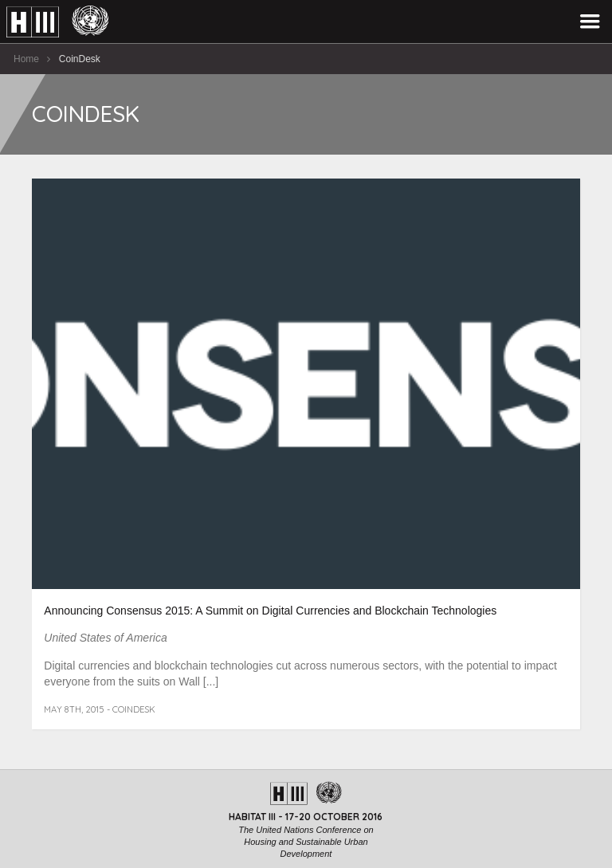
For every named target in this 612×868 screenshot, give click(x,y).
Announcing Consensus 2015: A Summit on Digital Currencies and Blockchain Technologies (270, 611)
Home (26, 59)
